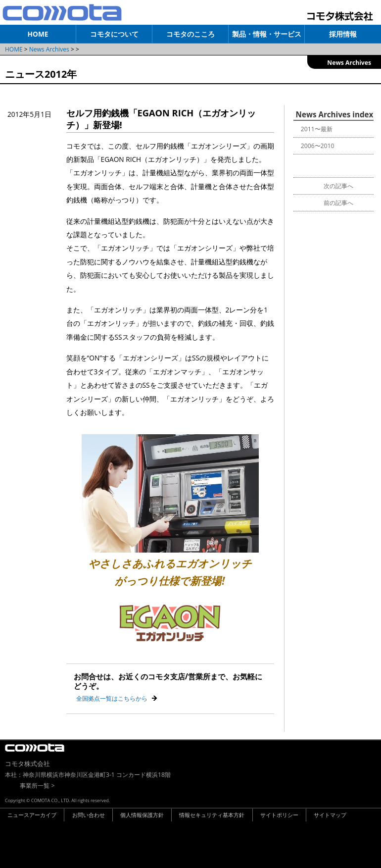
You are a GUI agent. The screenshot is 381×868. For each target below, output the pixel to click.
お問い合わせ (89, 815)
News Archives (49, 49)
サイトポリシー (279, 815)
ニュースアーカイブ (32, 815)
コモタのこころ (190, 34)
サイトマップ (330, 815)
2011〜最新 (317, 129)
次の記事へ (338, 186)
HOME (38, 34)
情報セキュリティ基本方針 (212, 815)
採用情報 (343, 34)
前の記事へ (338, 203)
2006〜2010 (318, 146)
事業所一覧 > (37, 786)
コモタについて (114, 34)
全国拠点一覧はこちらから (112, 698)
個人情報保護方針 (142, 815)
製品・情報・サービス (267, 34)
